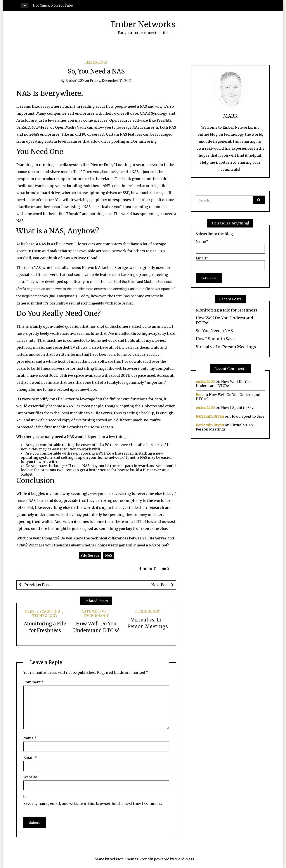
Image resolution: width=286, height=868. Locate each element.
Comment (34, 682)
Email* (230, 263)
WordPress (185, 859)
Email (30, 758)
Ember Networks (143, 24)
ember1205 (75, 81)
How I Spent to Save (215, 339)
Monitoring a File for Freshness (226, 310)
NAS (109, 555)
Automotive (94, 612)
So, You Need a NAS (214, 331)
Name (30, 738)
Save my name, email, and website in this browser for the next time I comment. (93, 803)
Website (30, 777)
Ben (199, 395)
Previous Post (37, 585)
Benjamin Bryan (210, 416)
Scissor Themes (124, 859)
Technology (96, 62)
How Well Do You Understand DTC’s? (224, 320)
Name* (230, 247)
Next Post (160, 585)
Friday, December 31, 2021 (111, 81)
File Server (90, 555)
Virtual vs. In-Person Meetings (226, 347)
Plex (30, 612)
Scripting (50, 612)
